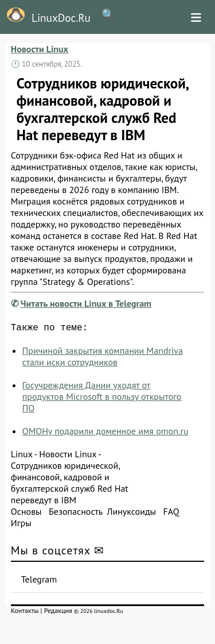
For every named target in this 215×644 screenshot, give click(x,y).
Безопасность (76, 514)
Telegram (39, 581)
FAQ (171, 514)
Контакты (25, 613)
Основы (26, 514)
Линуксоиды (131, 514)
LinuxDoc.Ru (45, 16)
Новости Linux (40, 49)
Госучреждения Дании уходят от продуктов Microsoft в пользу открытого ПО (102, 399)
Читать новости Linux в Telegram (86, 303)
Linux (22, 456)
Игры (21, 525)
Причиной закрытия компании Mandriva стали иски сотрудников (103, 358)
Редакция (58, 613)
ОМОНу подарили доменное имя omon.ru (105, 433)
